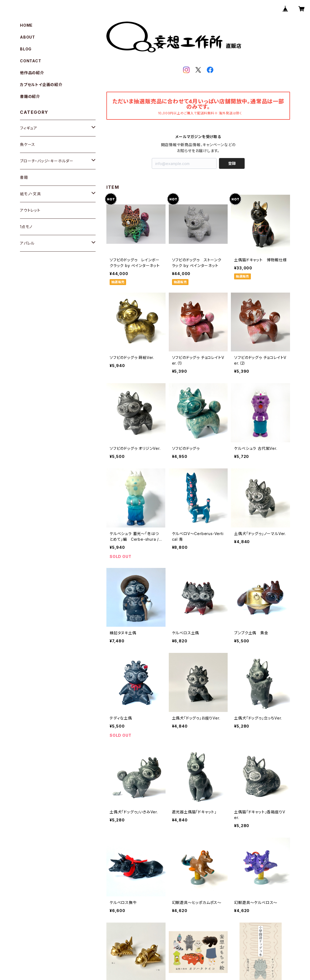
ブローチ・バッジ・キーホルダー (47, 161)
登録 (232, 163)
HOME (26, 25)
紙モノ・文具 (31, 194)
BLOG (26, 49)
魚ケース (28, 144)
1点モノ (26, 227)
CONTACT (31, 61)
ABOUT (28, 37)
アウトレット (30, 210)
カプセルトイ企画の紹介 (41, 85)
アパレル (27, 243)
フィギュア (29, 128)
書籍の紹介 (30, 96)
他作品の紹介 (32, 73)
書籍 (24, 177)
